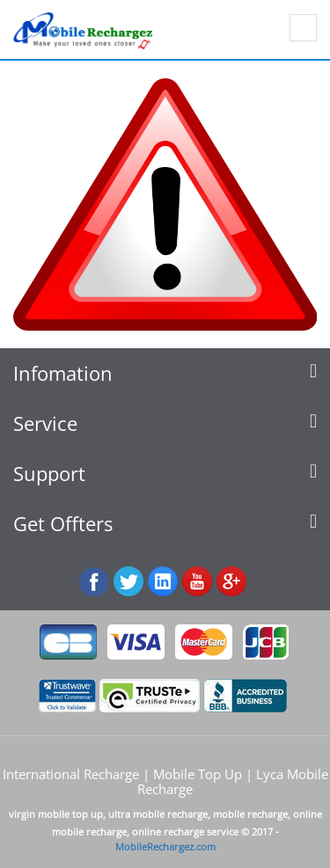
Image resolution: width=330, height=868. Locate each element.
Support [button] (165, 474)
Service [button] (165, 423)
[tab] (165, 373)
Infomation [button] (165, 373)
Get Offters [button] (165, 524)
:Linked (163, 582)
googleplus (232, 582)
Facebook (95, 582)
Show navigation (303, 28)
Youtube (198, 582)
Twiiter (129, 582)
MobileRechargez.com (165, 846)
